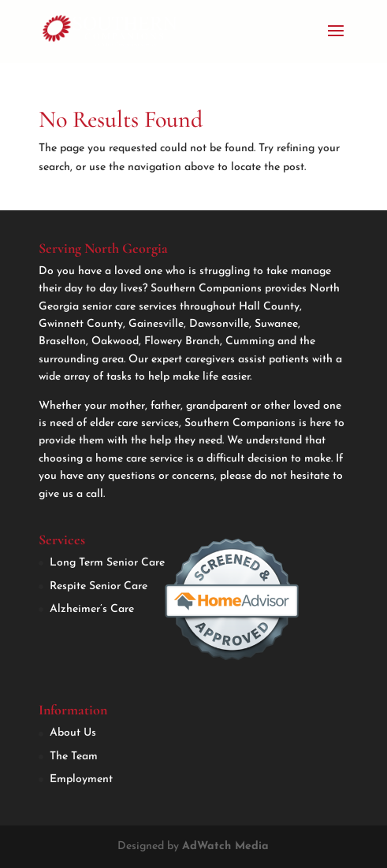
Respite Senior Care (99, 586)
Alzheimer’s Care (92, 609)
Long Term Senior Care (107, 563)
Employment (81, 779)
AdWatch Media (225, 846)
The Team (74, 757)
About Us (73, 733)
